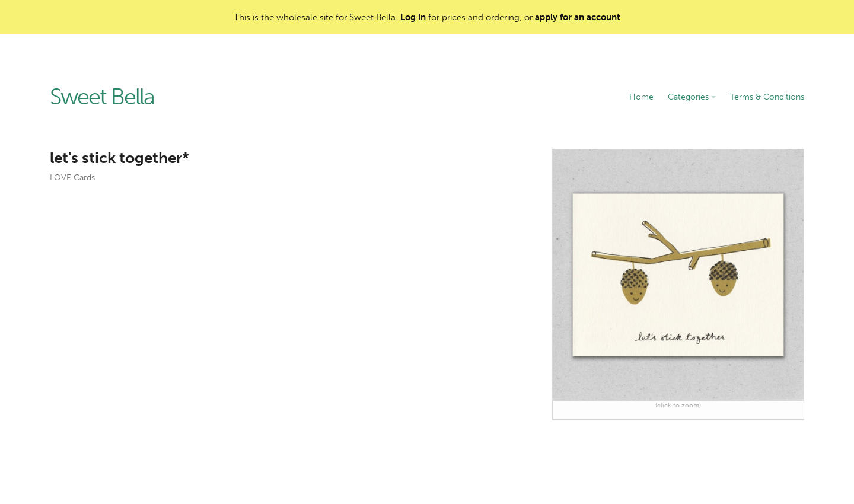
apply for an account (578, 17)
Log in (413, 17)
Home (641, 97)
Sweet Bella (102, 97)
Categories (692, 97)
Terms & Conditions (767, 97)
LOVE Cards (72, 178)
